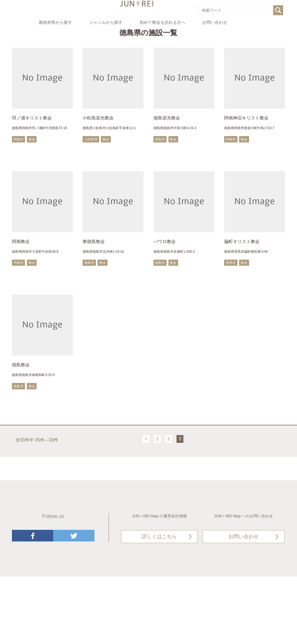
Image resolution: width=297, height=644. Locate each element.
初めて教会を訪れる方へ (162, 22)
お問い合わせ (215, 22)
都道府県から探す (55, 22)
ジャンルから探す (106, 22)
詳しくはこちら (159, 536)
